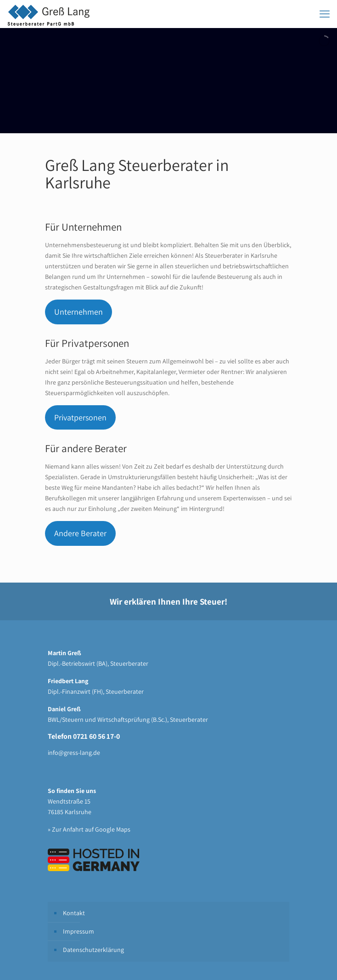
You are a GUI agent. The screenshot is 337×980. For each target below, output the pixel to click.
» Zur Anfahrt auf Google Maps (89, 829)
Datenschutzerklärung (93, 950)
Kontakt (74, 913)
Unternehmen (79, 312)
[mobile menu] (325, 14)
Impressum (79, 931)
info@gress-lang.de (74, 753)
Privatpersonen (80, 417)
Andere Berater (80, 533)
